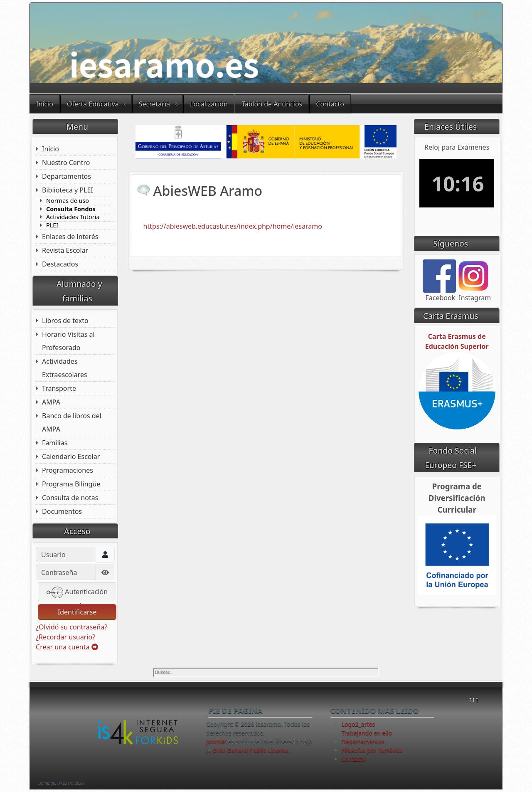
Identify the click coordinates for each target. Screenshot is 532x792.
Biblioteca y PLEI (68, 190)
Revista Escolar (65, 250)
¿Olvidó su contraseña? (71, 627)
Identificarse (77, 612)
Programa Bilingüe (71, 484)
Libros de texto (65, 321)
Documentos (62, 511)
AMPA (51, 402)
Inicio (45, 104)
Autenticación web (77, 593)
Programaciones (68, 470)
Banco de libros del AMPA (72, 422)
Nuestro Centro (66, 163)
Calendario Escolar (71, 456)
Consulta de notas (70, 498)
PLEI (52, 225)
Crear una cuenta (67, 647)
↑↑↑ (473, 699)
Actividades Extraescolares (65, 368)
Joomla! (216, 741)
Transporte (59, 388)
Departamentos (66, 176)
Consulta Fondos (71, 209)
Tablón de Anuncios (272, 104)
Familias (55, 443)
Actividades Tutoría (73, 217)
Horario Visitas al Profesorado (68, 341)
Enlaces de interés (70, 237)
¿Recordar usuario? (65, 637)
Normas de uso (68, 201)
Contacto (330, 104)
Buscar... (154, 668)
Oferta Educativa (93, 104)
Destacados (60, 264)
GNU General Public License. (251, 750)
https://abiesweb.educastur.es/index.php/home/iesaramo (233, 226)
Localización (209, 104)
